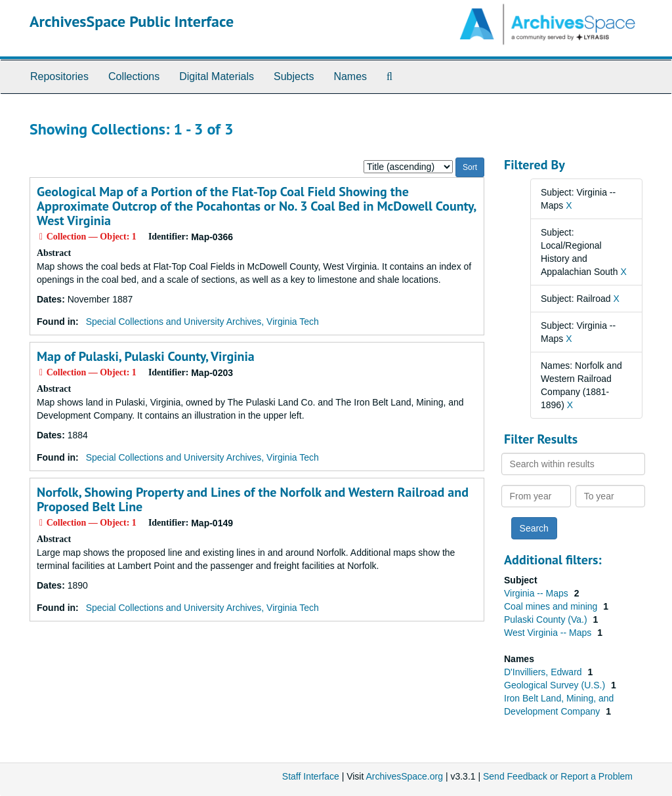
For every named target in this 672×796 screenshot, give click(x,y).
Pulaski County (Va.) (547, 619)
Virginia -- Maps (537, 593)
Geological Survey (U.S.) (556, 685)
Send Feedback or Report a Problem (558, 776)
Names (350, 76)
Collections (134, 76)
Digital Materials (217, 76)
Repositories (59, 76)
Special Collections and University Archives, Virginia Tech (202, 322)
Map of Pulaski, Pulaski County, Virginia (146, 356)
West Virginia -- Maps (549, 633)
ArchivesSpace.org (404, 776)
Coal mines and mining (552, 606)
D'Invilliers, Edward (544, 672)
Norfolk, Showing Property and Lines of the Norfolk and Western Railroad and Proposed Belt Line (253, 499)
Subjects (294, 76)
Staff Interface (311, 776)
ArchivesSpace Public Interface (132, 21)
